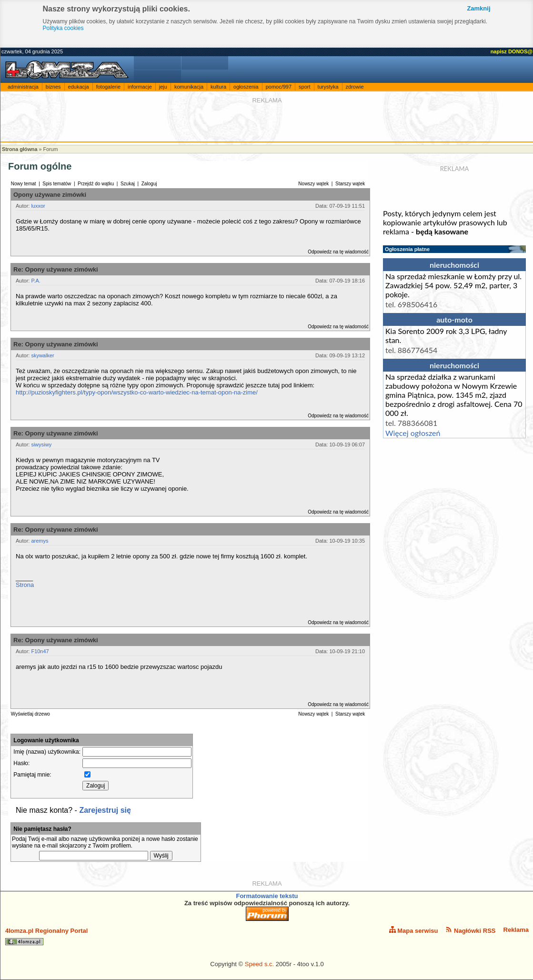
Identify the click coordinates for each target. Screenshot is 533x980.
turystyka (328, 87)
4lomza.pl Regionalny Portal (46, 936)
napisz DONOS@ (512, 51)
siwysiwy (41, 445)
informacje (140, 87)
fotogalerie (108, 87)
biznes (53, 87)
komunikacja (189, 87)
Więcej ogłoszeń (413, 433)
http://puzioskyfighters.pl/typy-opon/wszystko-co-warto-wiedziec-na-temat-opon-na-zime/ (137, 392)
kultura (218, 87)
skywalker (42, 355)
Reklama (516, 930)
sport (304, 87)
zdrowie (355, 87)
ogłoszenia (246, 87)
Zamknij (478, 8)
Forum (50, 149)
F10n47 (40, 651)
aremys (40, 541)
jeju (163, 87)
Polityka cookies (63, 28)
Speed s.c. (259, 964)
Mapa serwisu (414, 930)
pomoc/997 (279, 87)
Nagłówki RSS (470, 930)
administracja (23, 87)
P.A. (35, 281)
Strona (25, 585)
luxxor (38, 206)
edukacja (79, 87)
